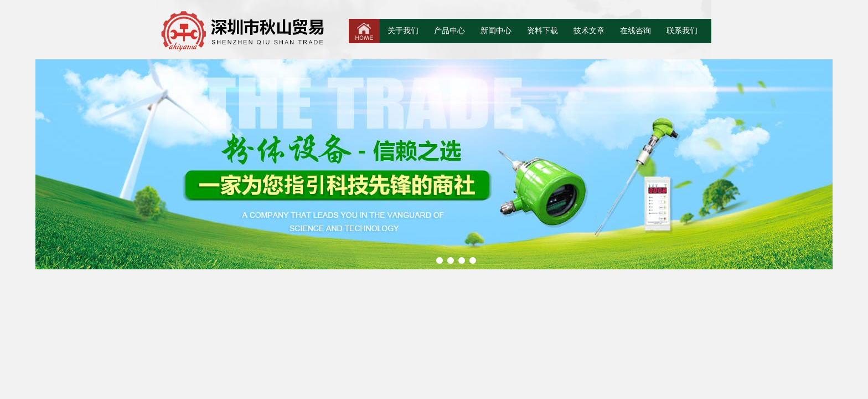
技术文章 (589, 31)
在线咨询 (635, 31)
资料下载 (542, 31)
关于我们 (403, 31)
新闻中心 (496, 31)
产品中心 (449, 31)
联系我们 (682, 31)
